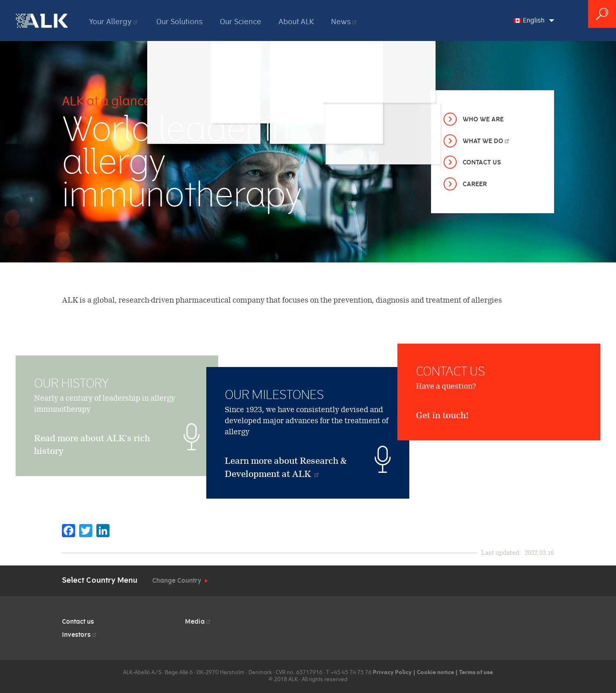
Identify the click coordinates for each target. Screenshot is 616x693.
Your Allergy (114, 22)
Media (198, 622)
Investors (80, 635)
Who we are (483, 119)
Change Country (177, 581)
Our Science (241, 22)
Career (475, 184)
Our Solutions (179, 22)
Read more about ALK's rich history (92, 463)
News (344, 22)
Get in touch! (442, 453)
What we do (486, 141)
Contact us (78, 622)
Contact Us (482, 162)
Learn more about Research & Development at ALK (286, 467)
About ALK (296, 22)
